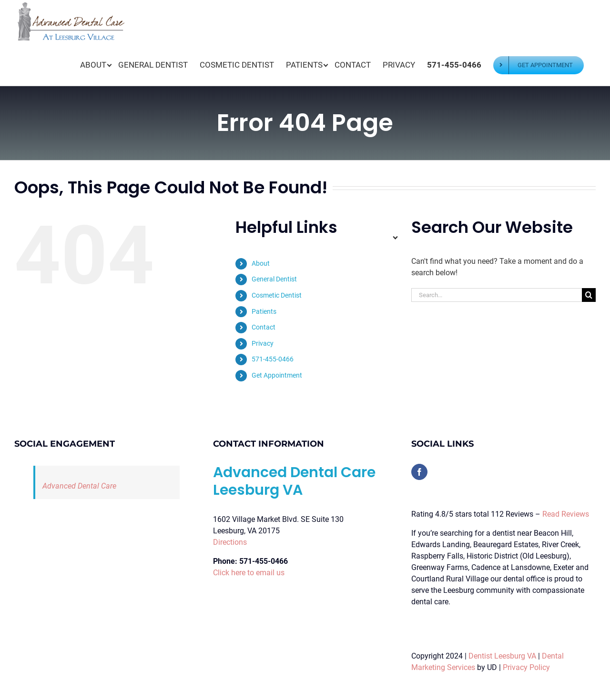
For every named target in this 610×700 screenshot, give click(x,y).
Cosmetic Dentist (277, 295)
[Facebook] (419, 472)
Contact (264, 327)
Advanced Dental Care (79, 486)
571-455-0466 (273, 359)
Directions (230, 542)
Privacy (263, 343)
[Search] (589, 295)
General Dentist (274, 279)
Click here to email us (249, 573)
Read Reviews (566, 514)
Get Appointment (277, 375)
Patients (264, 311)
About (261, 263)
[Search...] (497, 295)
